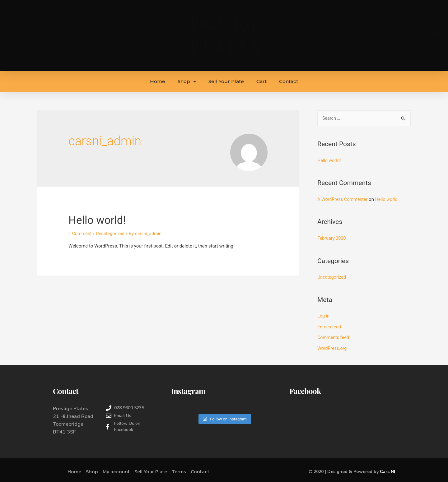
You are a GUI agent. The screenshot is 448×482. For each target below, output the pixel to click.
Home (158, 81)
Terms (179, 470)
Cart (261, 81)
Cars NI (387, 470)
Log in (324, 316)
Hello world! (101, 220)
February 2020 (332, 238)
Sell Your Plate (226, 81)
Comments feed (334, 336)
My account (116, 470)
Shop (187, 82)
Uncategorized (112, 234)
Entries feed (330, 326)
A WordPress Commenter (344, 199)
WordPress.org (333, 347)
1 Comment (81, 234)
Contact (289, 81)
